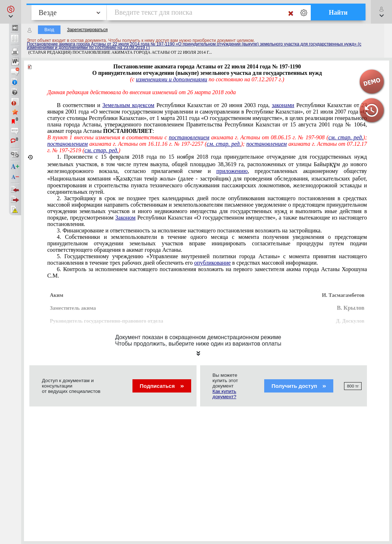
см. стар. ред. (346, 137)
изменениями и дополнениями (172, 79)
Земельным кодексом (128, 105)
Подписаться (162, 386)
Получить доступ (299, 386)
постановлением (189, 137)
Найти (338, 13)
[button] (11, 12)
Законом (125, 218)
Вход (49, 30)
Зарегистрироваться (87, 30)
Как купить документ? (224, 394)
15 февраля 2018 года (207, 174)
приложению (232, 171)
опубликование (212, 263)
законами (283, 105)
